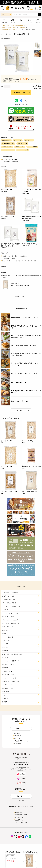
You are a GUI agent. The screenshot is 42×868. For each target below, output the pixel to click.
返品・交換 (16, 738)
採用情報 (35, 853)
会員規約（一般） (19, 817)
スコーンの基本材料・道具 (28, 261)
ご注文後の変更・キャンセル (21, 741)
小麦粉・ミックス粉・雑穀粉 (9, 28)
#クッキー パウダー (22, 144)
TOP (7, 851)
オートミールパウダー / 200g (9, 161)
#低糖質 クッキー (20, 147)
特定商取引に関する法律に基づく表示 (15, 853)
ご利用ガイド (18, 812)
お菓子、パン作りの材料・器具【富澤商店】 (13, 26)
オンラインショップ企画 (12, 261)
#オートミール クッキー (8, 150)
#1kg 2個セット (29, 140)
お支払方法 (16, 733)
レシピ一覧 (19, 851)
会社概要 (21, 800)
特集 (3, 261)
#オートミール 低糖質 (23, 150)
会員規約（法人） (19, 820)
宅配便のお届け (17, 736)
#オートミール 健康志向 (8, 144)
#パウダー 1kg (18, 140)
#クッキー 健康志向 (32, 147)
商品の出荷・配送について (21, 104)
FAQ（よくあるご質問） (21, 815)
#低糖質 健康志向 (6, 140)
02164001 (17, 284)
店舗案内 (29, 853)
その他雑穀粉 (22, 28)
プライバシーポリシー (20, 823)
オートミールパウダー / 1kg (9, 159)
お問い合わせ (17, 744)
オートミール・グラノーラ (8, 29)
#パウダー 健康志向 (7, 147)
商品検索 (12, 851)
